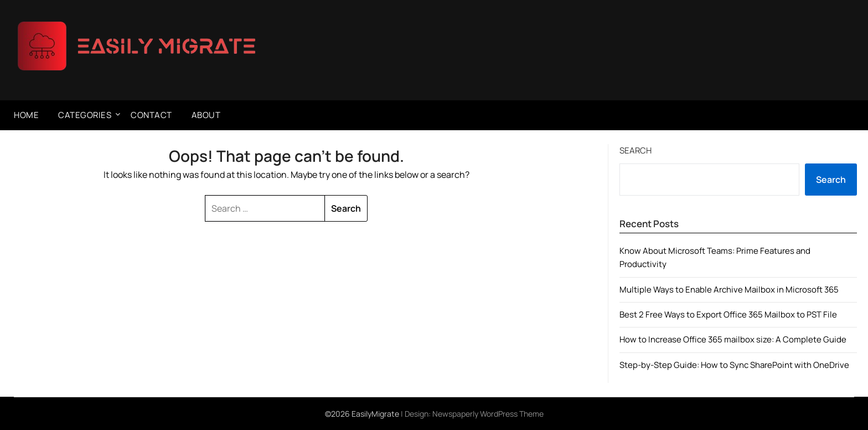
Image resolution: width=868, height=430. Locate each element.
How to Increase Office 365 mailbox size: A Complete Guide (733, 339)
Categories (85, 115)
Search (635, 150)
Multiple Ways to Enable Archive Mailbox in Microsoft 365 (729, 290)
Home (26, 115)
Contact (151, 115)
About (206, 115)
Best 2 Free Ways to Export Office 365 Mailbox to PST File (728, 314)
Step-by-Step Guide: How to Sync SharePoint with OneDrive (734, 365)
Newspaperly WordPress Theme (488, 414)
